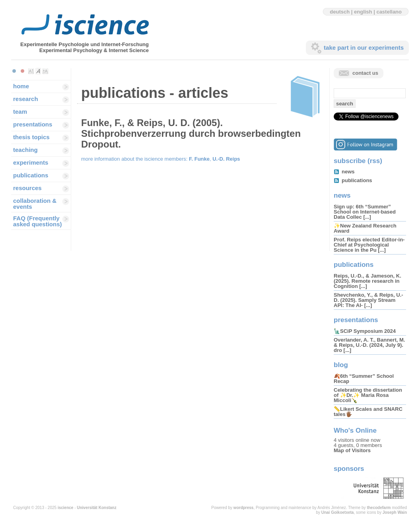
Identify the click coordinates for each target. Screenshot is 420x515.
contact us (365, 73)
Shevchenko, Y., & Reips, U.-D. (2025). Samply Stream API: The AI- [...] (368, 300)
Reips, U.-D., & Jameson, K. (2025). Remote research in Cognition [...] (367, 281)
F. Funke (199, 159)
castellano (389, 12)
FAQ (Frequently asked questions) (38, 221)
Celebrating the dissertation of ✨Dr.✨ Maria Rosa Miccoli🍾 (368, 395)
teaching (25, 150)
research (26, 99)
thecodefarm (379, 508)
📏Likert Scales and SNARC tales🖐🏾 (368, 412)
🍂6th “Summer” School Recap (364, 379)
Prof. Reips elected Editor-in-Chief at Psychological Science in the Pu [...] (369, 245)
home (21, 86)
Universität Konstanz (96, 508)
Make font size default (38, 71)
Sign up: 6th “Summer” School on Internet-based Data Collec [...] (365, 212)
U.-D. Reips (226, 159)
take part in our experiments (364, 48)
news (348, 172)
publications (31, 175)
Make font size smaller (31, 71)
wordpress (244, 508)
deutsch (340, 12)
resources (27, 188)
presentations (33, 124)
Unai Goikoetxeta (338, 512)
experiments (31, 162)
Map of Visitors (352, 450)
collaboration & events (35, 204)
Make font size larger (45, 71)
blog (341, 365)
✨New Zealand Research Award (365, 228)
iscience (65, 508)
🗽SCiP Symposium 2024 (365, 331)
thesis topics (31, 137)
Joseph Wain (395, 512)
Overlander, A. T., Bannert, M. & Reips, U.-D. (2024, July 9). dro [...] (369, 345)
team (20, 112)
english (363, 12)
